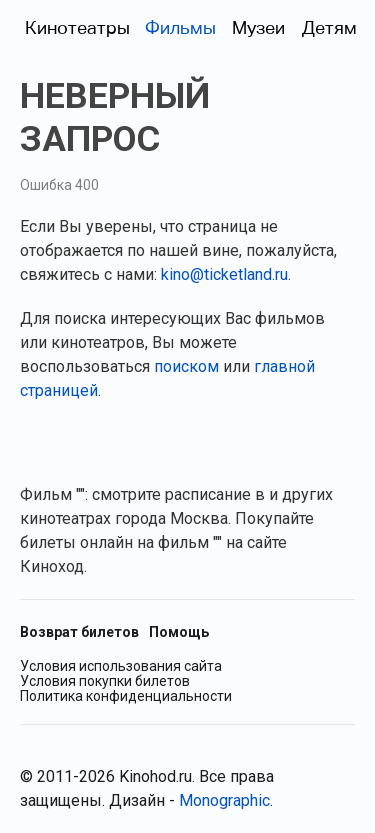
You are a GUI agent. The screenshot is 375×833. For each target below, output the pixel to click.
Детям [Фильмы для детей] (329, 27)
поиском (186, 366)
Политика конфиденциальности (126, 696)
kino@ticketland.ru (224, 274)
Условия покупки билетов (105, 681)
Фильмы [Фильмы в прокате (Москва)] (180, 27)
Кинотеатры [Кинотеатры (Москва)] (77, 27)
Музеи (258, 27)
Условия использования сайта (121, 666)
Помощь (179, 632)
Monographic (224, 800)
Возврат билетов (79, 632)
